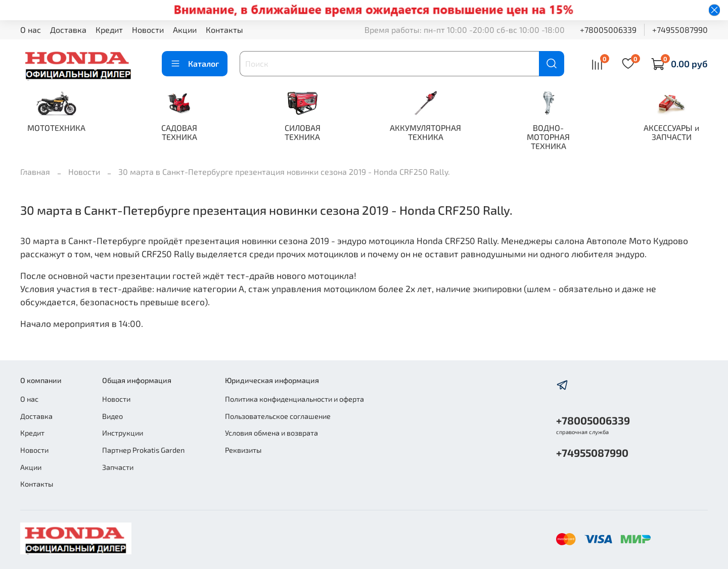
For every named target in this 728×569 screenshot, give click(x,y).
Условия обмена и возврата (271, 433)
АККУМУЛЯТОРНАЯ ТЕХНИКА (425, 132)
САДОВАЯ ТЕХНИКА (179, 132)
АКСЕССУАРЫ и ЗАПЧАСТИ (671, 132)
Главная (35, 172)
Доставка (68, 30)
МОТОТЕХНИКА (56, 128)
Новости (148, 30)
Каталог (195, 64)
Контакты (224, 30)
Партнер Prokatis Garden (143, 450)
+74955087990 (680, 30)
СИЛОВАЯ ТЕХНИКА (303, 132)
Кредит (109, 30)
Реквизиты (243, 450)
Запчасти (118, 467)
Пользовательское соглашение (278, 416)
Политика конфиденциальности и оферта (294, 399)
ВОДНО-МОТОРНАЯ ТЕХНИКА (548, 137)
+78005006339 (608, 30)
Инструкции (123, 433)
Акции (185, 30)
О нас (31, 30)
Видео (112, 416)
